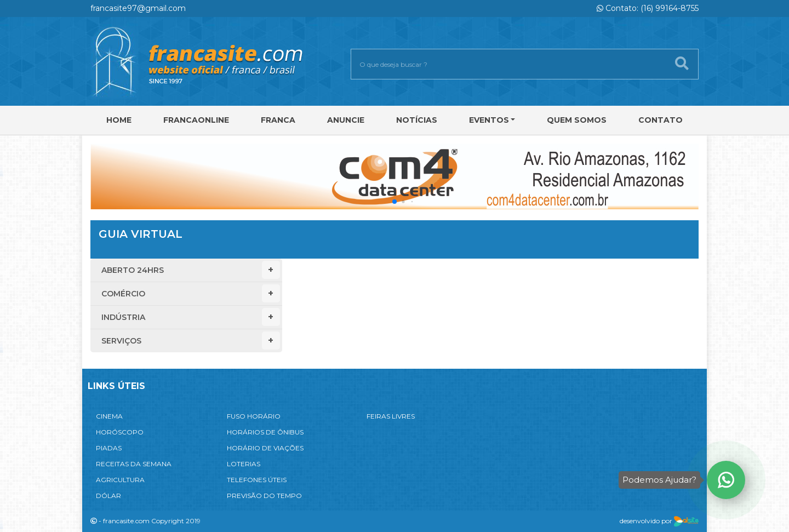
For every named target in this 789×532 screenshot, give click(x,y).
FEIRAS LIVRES (391, 416)
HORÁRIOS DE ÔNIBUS (265, 432)
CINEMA (109, 416)
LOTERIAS (244, 464)
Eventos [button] (489, 120)
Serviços (191, 341)
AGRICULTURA (120, 480)
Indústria (191, 317)
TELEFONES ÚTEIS (257, 480)
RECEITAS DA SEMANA (134, 464)
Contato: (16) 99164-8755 (648, 8)
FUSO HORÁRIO (254, 416)
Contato (661, 120)
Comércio (191, 293)
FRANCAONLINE (196, 120)
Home (119, 120)
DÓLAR (108, 496)
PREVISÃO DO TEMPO (264, 496)
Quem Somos (577, 120)
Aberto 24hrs (191, 270)
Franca (278, 120)
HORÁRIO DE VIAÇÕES (265, 448)
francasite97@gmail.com (138, 8)
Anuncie (346, 120)
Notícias (417, 120)
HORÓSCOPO (120, 432)
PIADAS (109, 448)
